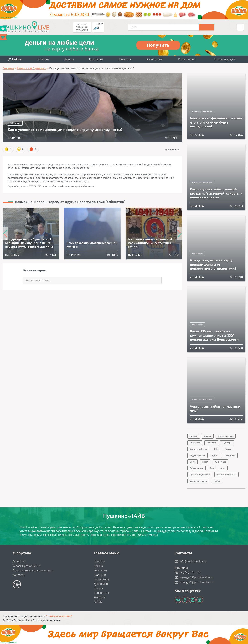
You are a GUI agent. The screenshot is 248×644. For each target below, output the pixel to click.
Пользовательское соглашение (33, 570)
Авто (223, 468)
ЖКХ (216, 449)
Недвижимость (197, 455)
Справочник (186, 59)
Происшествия (226, 436)
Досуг (192, 462)
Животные (220, 462)
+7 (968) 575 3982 (190, 572)
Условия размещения (27, 566)
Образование (197, 468)
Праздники (230, 455)
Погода (98, 588)
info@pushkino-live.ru (193, 561)
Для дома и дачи (198, 481)
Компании (96, 59)
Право (217, 481)
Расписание (101, 579)
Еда (212, 468)
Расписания (155, 59)
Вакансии (125, 59)
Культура (227, 443)
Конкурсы (100, 597)
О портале (19, 561)
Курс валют (101, 584)
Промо (228, 449)
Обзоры (194, 436)
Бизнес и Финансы (202, 111)
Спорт (205, 462)
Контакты (19, 575)
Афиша (69, 59)
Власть (208, 436)
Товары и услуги (224, 59)
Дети (215, 455)
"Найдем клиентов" (59, 616)
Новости (43, 59)
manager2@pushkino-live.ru (197, 582)
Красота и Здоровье (200, 474)
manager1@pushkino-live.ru (197, 577)
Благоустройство (198, 449)
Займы (98, 602)
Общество (15, 123)
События (211, 443)
